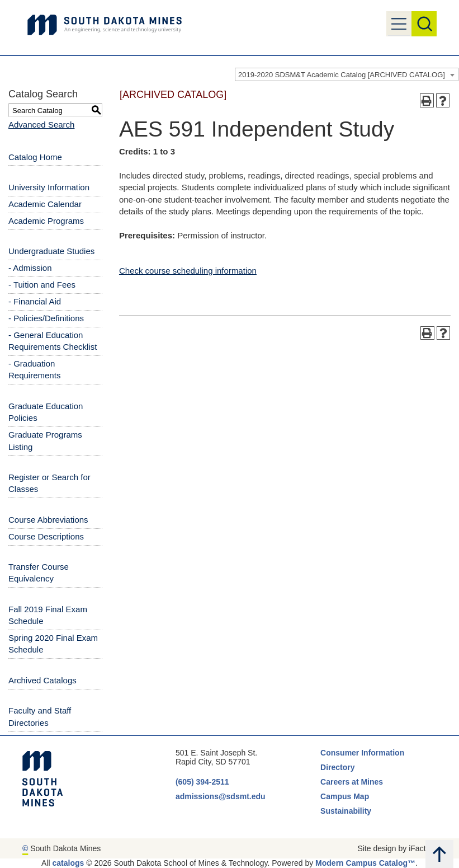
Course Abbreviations (48, 520)
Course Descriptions (46, 536)
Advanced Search (41, 125)
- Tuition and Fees (42, 285)
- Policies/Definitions (46, 318)
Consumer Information (362, 753)
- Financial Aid (35, 301)
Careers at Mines (352, 782)
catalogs (68, 863)
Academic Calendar (45, 204)
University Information (49, 187)
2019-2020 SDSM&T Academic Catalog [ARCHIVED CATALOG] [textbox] (342, 75)
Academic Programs (46, 221)
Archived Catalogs (42, 680)
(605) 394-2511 (202, 782)
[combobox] (347, 74)
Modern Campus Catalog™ (365, 863)
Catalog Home (35, 157)
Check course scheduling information (188, 271)
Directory (337, 767)
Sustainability (347, 811)
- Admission (30, 268)
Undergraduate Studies (51, 251)
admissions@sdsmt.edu (221, 796)
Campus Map (345, 796)
